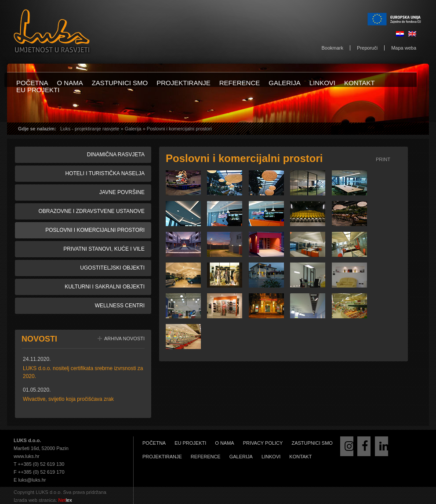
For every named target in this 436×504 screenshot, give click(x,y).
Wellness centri (120, 306)
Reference (240, 83)
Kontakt (360, 83)
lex (65, 500)
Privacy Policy (263, 443)
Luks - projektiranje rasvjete (90, 129)
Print (383, 159)
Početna (32, 83)
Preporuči (367, 48)
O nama (70, 83)
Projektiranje (183, 83)
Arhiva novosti (124, 338)
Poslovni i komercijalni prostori (95, 230)
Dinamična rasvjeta (116, 155)
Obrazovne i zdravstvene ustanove (91, 211)
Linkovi (322, 83)
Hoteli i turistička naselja (105, 173)
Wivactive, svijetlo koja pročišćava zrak (68, 399)
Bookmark (333, 48)
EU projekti (38, 90)
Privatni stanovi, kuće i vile (104, 249)
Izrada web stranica (35, 500)
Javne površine (122, 192)
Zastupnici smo (120, 83)
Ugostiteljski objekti (112, 268)
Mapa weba (404, 48)
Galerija (285, 83)
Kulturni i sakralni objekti (105, 287)
